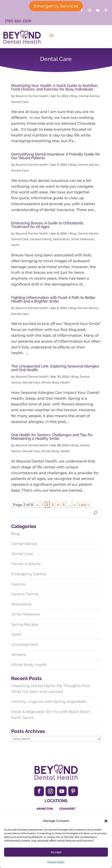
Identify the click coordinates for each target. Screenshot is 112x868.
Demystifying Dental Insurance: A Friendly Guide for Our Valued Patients (56, 156)
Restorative (61, 239)
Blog (74, 96)
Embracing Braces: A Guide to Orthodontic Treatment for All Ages (47, 225)
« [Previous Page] (37, 505)
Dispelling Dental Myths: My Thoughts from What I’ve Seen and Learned (51, 689)
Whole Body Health (56, 382)
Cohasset (67, 809)
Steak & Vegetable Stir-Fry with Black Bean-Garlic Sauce (51, 715)
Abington (45, 809)
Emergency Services (56, 6)
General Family (41, 239)
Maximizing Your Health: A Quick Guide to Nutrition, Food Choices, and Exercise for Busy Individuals (55, 87)
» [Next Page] (74, 505)
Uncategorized (25, 644)
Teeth (15, 245)
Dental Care (20, 102)
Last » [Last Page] (84, 505)
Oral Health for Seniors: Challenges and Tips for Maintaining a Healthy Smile (52, 437)
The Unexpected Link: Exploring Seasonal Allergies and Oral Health (55, 368)
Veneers (18, 655)
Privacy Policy (56, 862)
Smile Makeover (83, 239)
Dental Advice (89, 96)
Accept (56, 852)
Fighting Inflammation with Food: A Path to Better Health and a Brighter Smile (53, 299)
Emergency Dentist (29, 574)
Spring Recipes (25, 624)
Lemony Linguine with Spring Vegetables (49, 702)
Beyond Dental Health (32, 96)
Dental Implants (26, 564)
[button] (106, 821)
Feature (18, 584)
